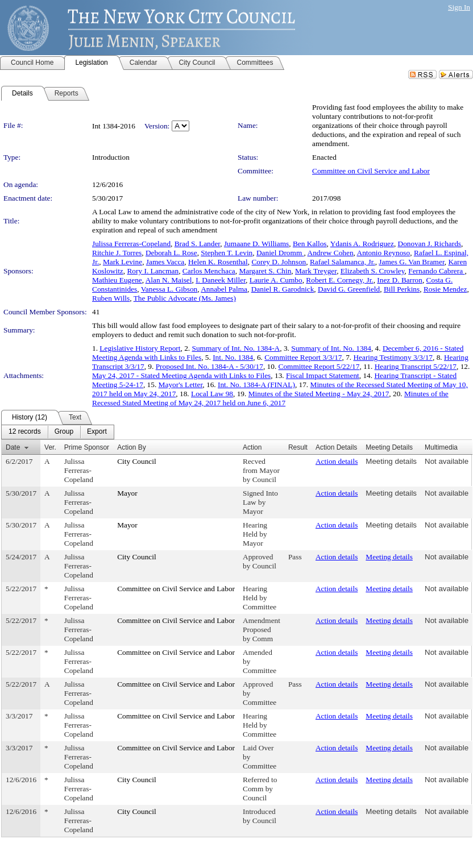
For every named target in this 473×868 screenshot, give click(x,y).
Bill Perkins (402, 289)
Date (13, 447)
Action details (337, 461)
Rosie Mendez (445, 289)
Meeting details (391, 461)
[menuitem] (25, 432)
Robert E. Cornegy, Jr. (339, 280)
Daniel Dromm (280, 253)
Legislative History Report (140, 348)
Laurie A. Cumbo (276, 280)
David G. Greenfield (349, 289)
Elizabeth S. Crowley (373, 271)
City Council (137, 461)
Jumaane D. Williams (256, 244)
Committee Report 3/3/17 (303, 357)
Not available (447, 461)
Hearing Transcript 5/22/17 (416, 366)
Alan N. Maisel (169, 280)
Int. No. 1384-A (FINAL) (256, 385)
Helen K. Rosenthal (218, 262)
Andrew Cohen (331, 253)
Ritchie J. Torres (117, 253)
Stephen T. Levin (227, 253)
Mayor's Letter (181, 385)
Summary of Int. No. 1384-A (236, 348)
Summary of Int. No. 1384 (331, 348)
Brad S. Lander (198, 244)
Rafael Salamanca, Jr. (343, 262)
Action (252, 447)
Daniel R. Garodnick (283, 289)
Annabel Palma (224, 289)
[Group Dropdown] (64, 432)
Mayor (127, 493)
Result (298, 447)
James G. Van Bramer (411, 262)
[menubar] (58, 432)
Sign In (459, 7)
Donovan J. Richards (430, 244)
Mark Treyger (316, 271)
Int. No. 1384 (233, 357)
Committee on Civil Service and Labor (371, 171)
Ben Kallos (310, 244)
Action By (132, 447)
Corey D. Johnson (279, 262)
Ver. (50, 447)
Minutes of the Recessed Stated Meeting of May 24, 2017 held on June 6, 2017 (270, 398)
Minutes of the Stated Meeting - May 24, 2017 (319, 394)
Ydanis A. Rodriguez (362, 244)
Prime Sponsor (87, 447)
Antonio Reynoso (384, 253)
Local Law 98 (212, 394)
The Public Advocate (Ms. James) (185, 298)
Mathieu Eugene (117, 280)
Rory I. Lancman (153, 271)
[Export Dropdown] (97, 432)
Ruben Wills (111, 298)
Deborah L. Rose (171, 253)
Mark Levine (123, 262)
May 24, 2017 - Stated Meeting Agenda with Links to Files (181, 375)
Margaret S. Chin (265, 271)
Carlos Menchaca (209, 271)
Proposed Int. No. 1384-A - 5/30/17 (209, 366)
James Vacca (165, 262)
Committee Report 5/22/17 (319, 366)
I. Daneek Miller (221, 280)
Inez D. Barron (400, 280)
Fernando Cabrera (436, 271)
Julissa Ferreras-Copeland (131, 244)
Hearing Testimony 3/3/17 (393, 357)
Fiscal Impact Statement (323, 375)
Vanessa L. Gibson (169, 289)
